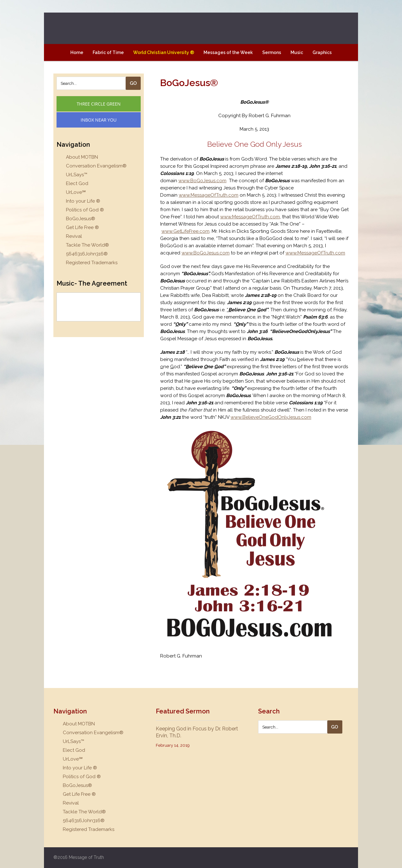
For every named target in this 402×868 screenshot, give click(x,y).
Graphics (322, 52)
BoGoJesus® (81, 219)
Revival (74, 236)
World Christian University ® (164, 52)
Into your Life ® (83, 201)
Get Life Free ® (82, 227)
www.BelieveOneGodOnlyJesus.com (271, 417)
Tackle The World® (87, 245)
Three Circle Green (99, 104)
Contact (201, 69)
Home (77, 52)
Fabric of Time (108, 52)
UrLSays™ (77, 175)
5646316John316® (87, 254)
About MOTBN (82, 157)
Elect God (77, 183)
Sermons (272, 52)
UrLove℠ (76, 192)
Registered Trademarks (92, 263)
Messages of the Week (228, 52)
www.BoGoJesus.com (202, 181)
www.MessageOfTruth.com (209, 195)
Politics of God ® (85, 210)
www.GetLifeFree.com (185, 231)
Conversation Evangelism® (96, 166)
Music (297, 52)
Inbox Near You (99, 120)
